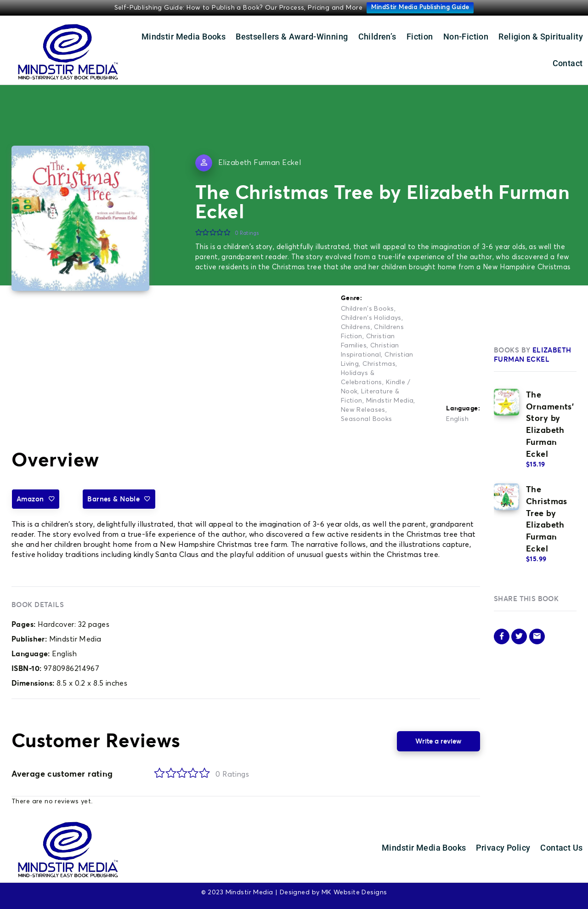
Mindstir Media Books (184, 37)
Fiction (420, 37)
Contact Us (561, 848)
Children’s (377, 37)
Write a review (438, 741)
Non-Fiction (466, 37)
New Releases (363, 410)
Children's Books (367, 309)
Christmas (379, 364)
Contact (568, 63)
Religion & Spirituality (541, 37)
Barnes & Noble (119, 499)
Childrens (356, 327)
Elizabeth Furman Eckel (260, 163)
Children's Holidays (371, 318)
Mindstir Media (390, 401)
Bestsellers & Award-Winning (292, 37)
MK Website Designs (354, 892)
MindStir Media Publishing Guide (420, 8)
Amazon (36, 499)
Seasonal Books (367, 419)
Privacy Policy (503, 848)
